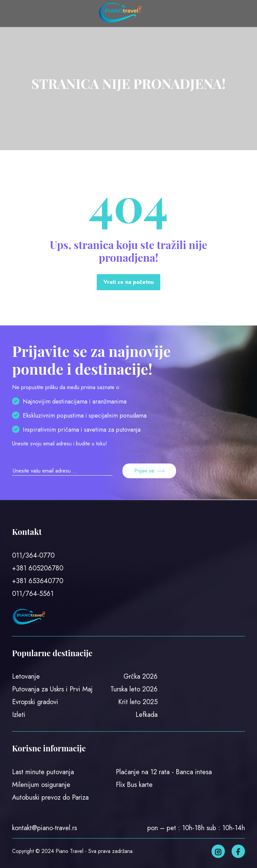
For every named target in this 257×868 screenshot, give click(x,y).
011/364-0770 (33, 555)
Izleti (19, 715)
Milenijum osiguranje (41, 785)
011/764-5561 (33, 594)
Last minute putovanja (43, 772)
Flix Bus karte (134, 785)
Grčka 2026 (141, 676)
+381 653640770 (38, 581)
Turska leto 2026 (134, 689)
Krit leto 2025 (138, 702)
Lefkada (147, 715)
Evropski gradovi (35, 702)
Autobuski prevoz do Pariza (50, 797)
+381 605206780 (38, 568)
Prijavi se (149, 471)
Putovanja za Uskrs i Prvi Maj (52, 689)
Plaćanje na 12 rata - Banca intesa (164, 772)
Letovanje (26, 676)
